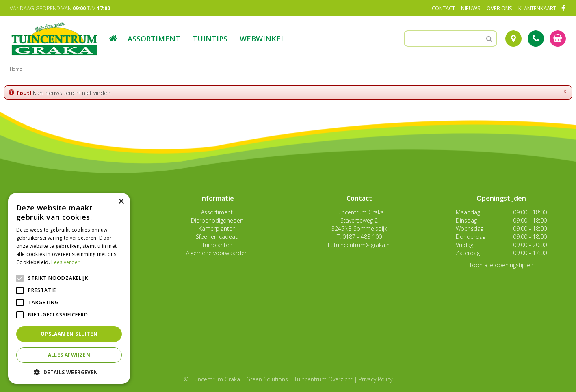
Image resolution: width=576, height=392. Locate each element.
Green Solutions (267, 379)
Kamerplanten (217, 228)
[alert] (69, 288)
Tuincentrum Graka (359, 212)
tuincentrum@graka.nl (362, 245)
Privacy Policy (376, 379)
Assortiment (217, 212)
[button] (69, 372)
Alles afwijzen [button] (69, 355)
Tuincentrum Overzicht (323, 379)
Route (513, 39)
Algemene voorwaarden (217, 253)
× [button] (121, 202)
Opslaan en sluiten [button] (69, 334)
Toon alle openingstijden (501, 265)
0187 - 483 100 (362, 237)
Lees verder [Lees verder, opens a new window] (65, 262)
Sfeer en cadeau (217, 237)
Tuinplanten (217, 245)
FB (563, 8)
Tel (536, 39)
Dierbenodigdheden (217, 220)
